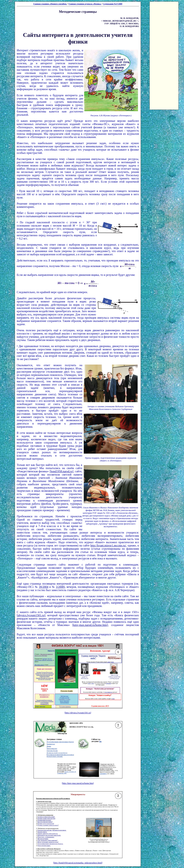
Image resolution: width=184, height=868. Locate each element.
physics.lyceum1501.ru (31, 615)
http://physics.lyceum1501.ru (78, 713)
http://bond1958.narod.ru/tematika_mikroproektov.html (78, 863)
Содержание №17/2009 (113, 4)
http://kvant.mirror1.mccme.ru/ (108, 545)
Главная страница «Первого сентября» (50, 4)
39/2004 (43, 587)
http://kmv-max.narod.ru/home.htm (78, 783)
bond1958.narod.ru (61, 471)
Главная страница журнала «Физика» (85, 4)
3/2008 (60, 587)
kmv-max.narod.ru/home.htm (90, 625)
